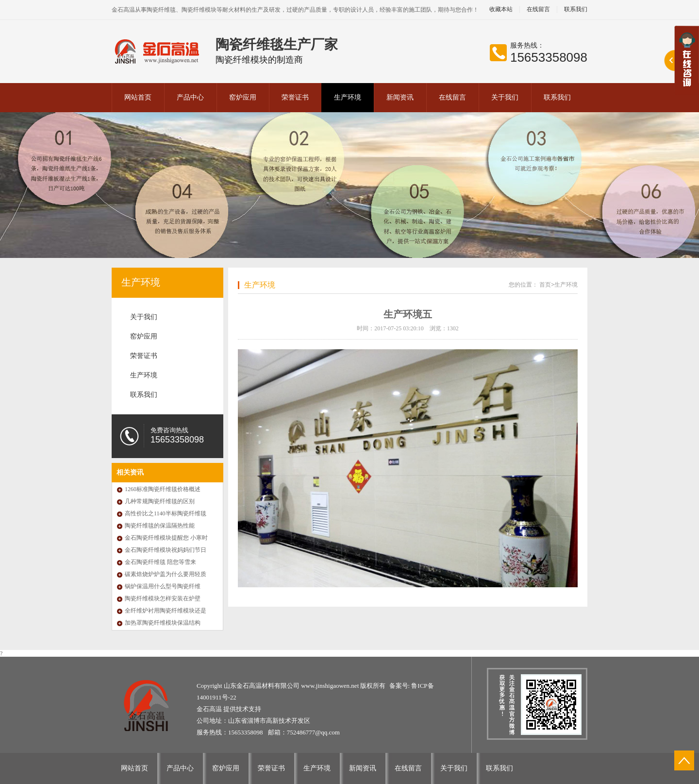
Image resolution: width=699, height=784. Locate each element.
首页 (545, 285)
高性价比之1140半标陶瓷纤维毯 (166, 513)
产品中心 (190, 97)
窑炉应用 (243, 97)
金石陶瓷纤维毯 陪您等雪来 (160, 562)
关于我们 (505, 97)
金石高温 (210, 709)
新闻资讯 (400, 97)
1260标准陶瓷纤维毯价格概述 (163, 489)
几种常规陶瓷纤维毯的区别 (160, 501)
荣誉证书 (295, 97)
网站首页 (138, 97)
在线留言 (538, 9)
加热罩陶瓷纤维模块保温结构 (163, 623)
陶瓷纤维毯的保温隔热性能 (160, 526)
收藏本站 (501, 9)
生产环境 (348, 97)
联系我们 (576, 9)
